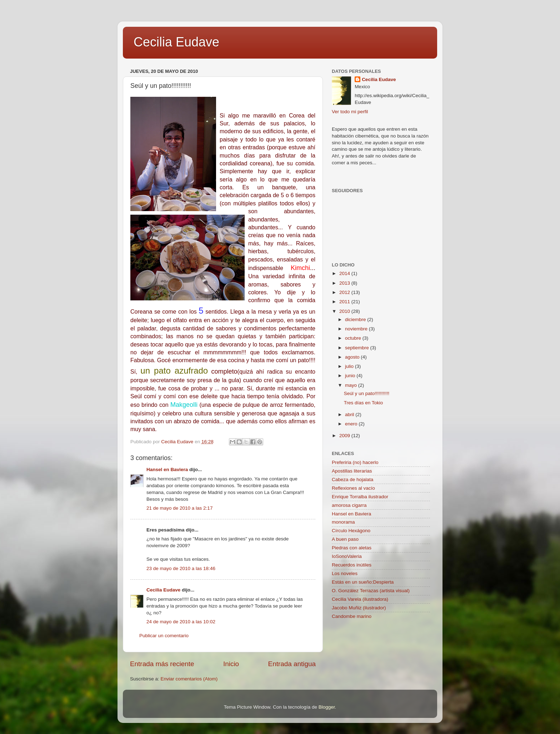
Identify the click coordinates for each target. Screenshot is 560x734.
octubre (354, 338)
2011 (345, 302)
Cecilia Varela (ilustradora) (360, 599)
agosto (353, 357)
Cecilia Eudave (176, 42)
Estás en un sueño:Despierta (363, 582)
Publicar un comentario (164, 636)
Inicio (231, 664)
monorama (343, 522)
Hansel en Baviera (167, 470)
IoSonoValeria (347, 556)
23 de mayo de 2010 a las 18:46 (181, 568)
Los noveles (345, 573)
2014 (345, 273)
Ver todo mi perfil (350, 112)
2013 (345, 283)
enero (352, 424)
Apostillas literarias (352, 471)
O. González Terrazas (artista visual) (371, 591)
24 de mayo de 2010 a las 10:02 (181, 622)
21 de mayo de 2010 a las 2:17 (179, 508)
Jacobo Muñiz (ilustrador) (359, 608)
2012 (345, 292)
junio (351, 376)
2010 (345, 311)
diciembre (356, 319)
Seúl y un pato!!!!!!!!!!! (367, 393)
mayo (352, 385)
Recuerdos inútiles (352, 565)
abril (350, 415)
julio (350, 366)
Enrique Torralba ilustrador (360, 497)
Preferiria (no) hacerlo (355, 462)
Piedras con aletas (352, 548)
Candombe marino (352, 616)
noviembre (357, 329)
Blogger (327, 707)
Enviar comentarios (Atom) (189, 679)
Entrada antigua (292, 664)
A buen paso (345, 539)
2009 (345, 436)
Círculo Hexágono (351, 531)
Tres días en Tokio (364, 403)
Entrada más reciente (162, 664)
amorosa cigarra (349, 505)
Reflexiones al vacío (353, 488)
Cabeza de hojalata (352, 480)
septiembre (358, 348)
